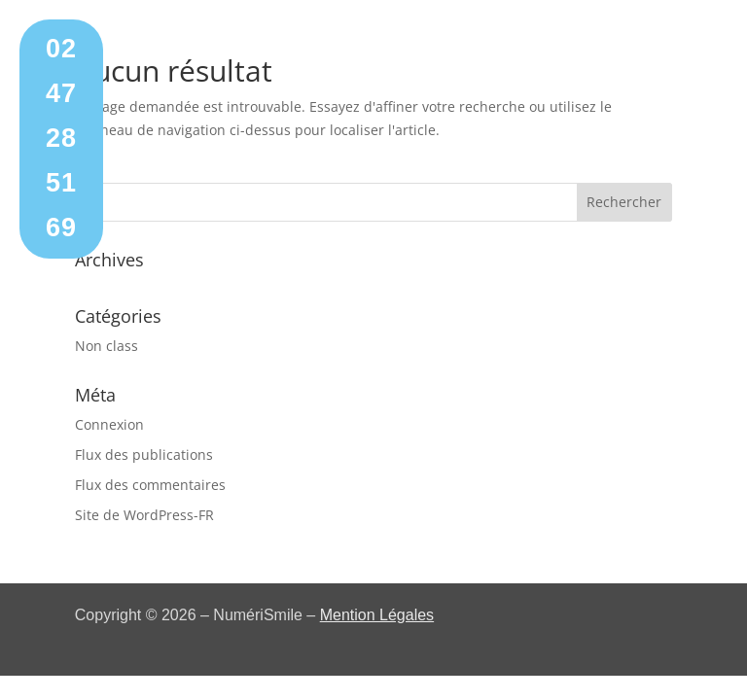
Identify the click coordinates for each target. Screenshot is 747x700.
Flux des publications (144, 455)
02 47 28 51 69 (61, 138)
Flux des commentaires (150, 485)
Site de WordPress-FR (144, 515)
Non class (107, 346)
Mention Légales (377, 615)
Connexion (109, 424)
